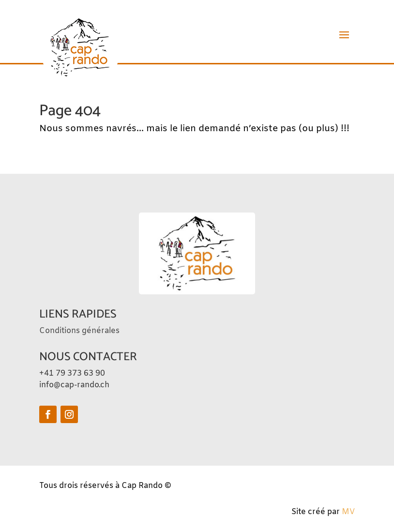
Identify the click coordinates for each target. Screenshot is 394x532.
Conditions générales (79, 331)
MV (348, 512)
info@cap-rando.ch (74, 385)
